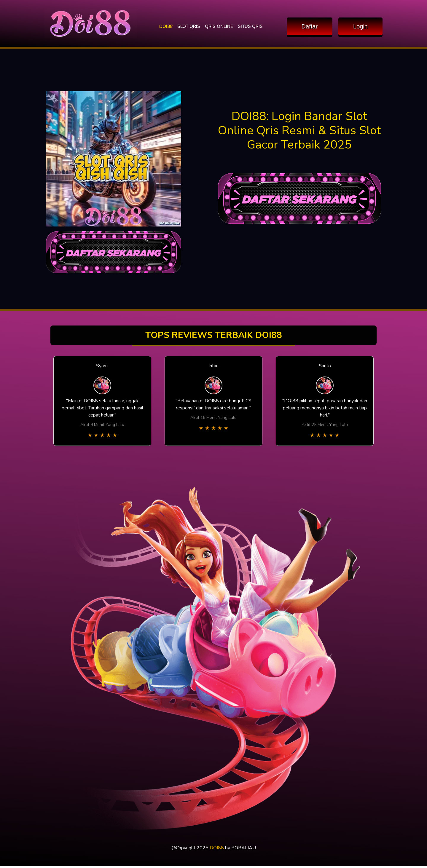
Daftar (310, 26)
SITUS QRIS (250, 26)
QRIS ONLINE (219, 26)
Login (360, 26)
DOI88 (166, 26)
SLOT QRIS (189, 26)
